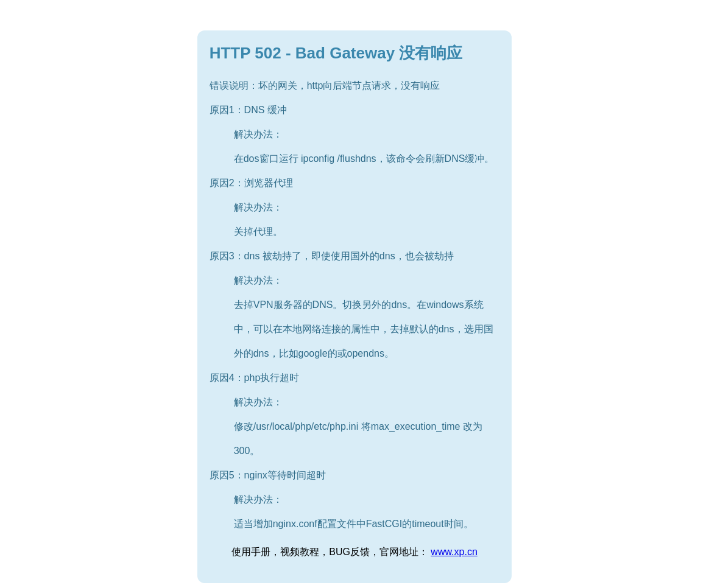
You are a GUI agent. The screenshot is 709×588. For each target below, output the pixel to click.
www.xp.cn (454, 552)
